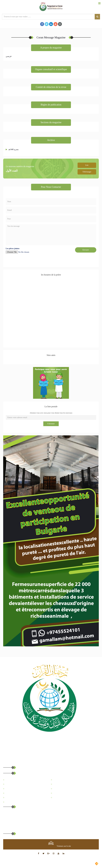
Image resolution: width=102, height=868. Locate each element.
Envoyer (86, 250)
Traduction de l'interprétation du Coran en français (70, 789)
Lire (87, 165)
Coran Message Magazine (62, 784)
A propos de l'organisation (62, 780)
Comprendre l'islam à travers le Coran (66, 798)
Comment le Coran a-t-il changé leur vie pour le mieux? (25, 798)
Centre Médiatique (12, 789)
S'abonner (51, 424)
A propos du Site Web (13, 780)
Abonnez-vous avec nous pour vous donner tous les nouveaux (51, 413)
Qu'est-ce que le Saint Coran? (15, 793)
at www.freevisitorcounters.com (44, 846)
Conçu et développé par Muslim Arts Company (75, 864)
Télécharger (87, 172)
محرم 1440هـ (13, 149)
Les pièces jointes (13, 249)
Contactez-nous (11, 802)
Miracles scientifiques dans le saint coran (67, 793)
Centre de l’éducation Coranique (16, 784)
